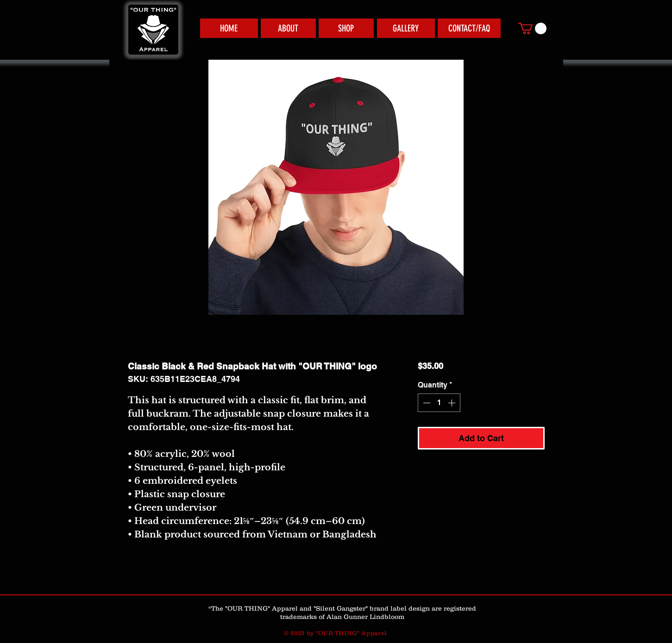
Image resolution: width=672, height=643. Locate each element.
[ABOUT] (288, 28)
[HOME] (229, 28)
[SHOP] (346, 28)
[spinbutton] (439, 403)
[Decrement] (426, 403)
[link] (532, 28)
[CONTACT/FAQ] (469, 28)
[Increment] (452, 403)
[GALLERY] (406, 28)
